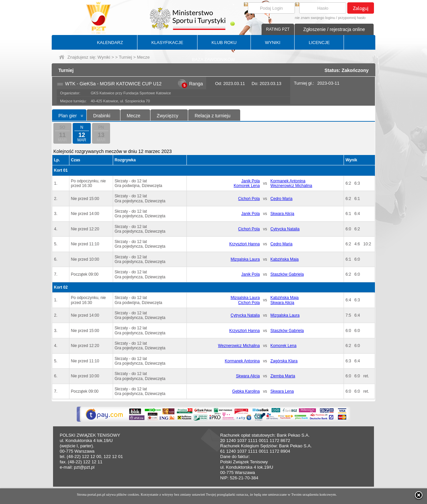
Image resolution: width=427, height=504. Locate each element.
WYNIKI (273, 42)
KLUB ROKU (224, 42)
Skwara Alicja (282, 214)
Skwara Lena (282, 391)
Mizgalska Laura (245, 259)
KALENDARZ (110, 42)
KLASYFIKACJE (167, 42)
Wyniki (104, 57)
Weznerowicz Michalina (291, 186)
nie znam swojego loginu (315, 18)
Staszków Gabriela (287, 274)
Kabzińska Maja (285, 259)
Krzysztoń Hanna (244, 244)
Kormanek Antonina (288, 181)
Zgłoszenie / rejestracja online (334, 29)
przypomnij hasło (352, 18)
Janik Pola (250, 181)
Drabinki (102, 116)
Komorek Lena (247, 186)
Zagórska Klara (284, 361)
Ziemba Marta (283, 376)
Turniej (125, 57)
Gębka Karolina (246, 391)
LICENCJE (319, 42)
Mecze (134, 116)
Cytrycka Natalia (285, 229)
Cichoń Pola (249, 199)
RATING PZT (278, 29)
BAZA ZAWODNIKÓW (214, 59)
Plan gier (68, 116)
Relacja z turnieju (212, 116)
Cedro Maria (282, 199)
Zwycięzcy (168, 116)
